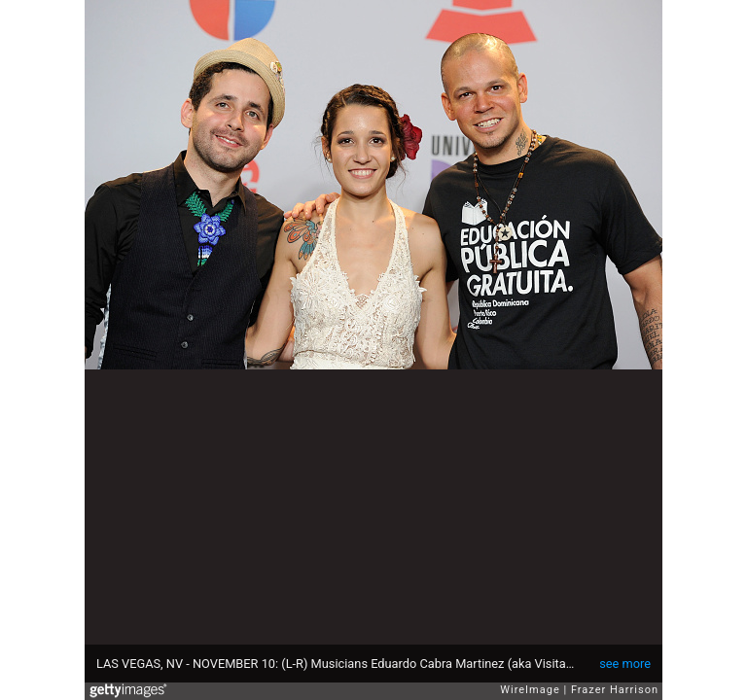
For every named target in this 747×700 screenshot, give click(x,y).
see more (625, 664)
